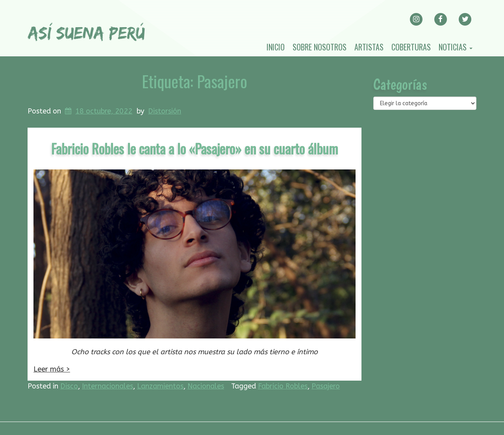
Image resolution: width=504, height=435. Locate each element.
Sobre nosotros (320, 47)
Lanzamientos (160, 386)
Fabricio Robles (283, 386)
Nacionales (206, 386)
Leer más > (52, 369)
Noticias (456, 47)
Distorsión (165, 111)
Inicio (276, 47)
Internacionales (107, 386)
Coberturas (411, 47)
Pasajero (326, 386)
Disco (69, 386)
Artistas (369, 47)
